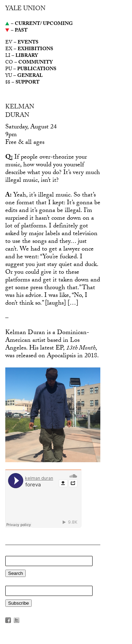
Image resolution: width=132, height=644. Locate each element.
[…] (73, 304)
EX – (29, 50)
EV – (22, 43)
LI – (22, 56)
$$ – (22, 83)
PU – (31, 70)
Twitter (17, 620)
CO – (29, 63)
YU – (24, 76)
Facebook (8, 620)
